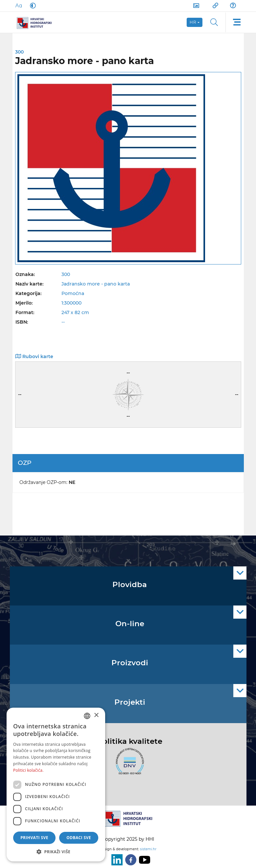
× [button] (96, 715)
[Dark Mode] (32, 6)
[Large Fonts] (18, 6)
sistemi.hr (148, 849)
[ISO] (128, 765)
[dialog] (56, 785)
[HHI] (37, 22)
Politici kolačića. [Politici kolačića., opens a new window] (28, 770)
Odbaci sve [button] (79, 838)
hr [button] (193, 22)
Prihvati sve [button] (34, 838)
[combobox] (87, 716)
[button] (56, 852)
